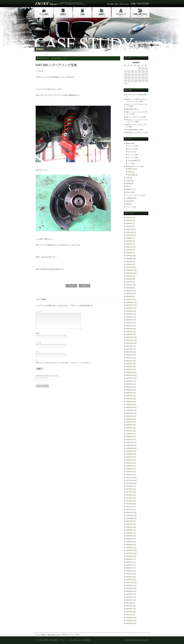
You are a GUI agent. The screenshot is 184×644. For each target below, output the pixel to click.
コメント (39, 312)
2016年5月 (129, 533)
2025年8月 (129, 241)
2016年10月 (130, 518)
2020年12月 (130, 372)
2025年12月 (130, 229)
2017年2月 (129, 507)
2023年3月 (129, 294)
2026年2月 (129, 224)
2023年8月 (129, 279)
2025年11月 (130, 232)
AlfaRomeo (131, 169)
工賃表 (51, 640)
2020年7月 (129, 387)
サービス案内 (39, 640)
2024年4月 (129, 259)
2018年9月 (129, 451)
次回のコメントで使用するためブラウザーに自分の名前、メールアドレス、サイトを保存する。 (63, 366)
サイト (38, 355)
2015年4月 (129, 571)
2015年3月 (129, 574)
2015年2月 (129, 577)
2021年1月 (129, 369)
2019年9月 (129, 416)
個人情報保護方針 (86, 640)
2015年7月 (129, 562)
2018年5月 (129, 463)
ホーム (38, 635)
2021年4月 (129, 361)
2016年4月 (129, 536)
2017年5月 (129, 498)
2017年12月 (130, 478)
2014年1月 (129, 615)
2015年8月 (129, 559)
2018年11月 (130, 445)
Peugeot (129, 184)
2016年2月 (129, 542)
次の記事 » (84, 286)
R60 (127, 186)
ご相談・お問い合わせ (74, 640)
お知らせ (129, 192)
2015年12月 (130, 548)
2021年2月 (129, 367)
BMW (128, 143)
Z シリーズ (131, 158)
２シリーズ (130, 207)
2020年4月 (129, 396)
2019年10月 (130, 413)
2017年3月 (129, 504)
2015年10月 (130, 553)
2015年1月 (129, 580)
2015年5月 (129, 568)
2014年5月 (129, 603)
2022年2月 (129, 332)
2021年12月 (130, 337)
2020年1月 (129, 405)
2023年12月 (130, 267)
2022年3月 (129, 329)
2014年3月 (129, 609)
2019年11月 (130, 410)
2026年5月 (129, 218)
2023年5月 (129, 288)
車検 (127, 204)
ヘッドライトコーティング (134, 195)
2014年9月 (129, 591)
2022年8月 (129, 314)
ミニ (129, 164)
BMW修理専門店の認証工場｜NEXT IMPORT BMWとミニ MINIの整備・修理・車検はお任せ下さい (73, 4)
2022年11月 (130, 305)
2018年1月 (129, 475)
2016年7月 (129, 527)
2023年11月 (130, 270)
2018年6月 (129, 460)
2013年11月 (130, 621)
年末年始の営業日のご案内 (134, 130)
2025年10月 (130, 235)
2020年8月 (129, 384)
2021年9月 (129, 346)
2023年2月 (129, 297)
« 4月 (126, 84)
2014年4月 (129, 606)
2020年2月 (129, 402)
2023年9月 (129, 276)
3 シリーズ (131, 149)
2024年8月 (129, 253)
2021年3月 (129, 364)
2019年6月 (129, 425)
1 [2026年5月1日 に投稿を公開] (139, 68)
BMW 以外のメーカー (60, 58)
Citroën (130, 172)
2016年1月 (129, 545)
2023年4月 (129, 291)
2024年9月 (129, 250)
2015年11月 (130, 550)
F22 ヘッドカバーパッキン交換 (136, 117)
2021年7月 (129, 352)
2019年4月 (129, 431)
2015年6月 (129, 565)
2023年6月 (129, 285)
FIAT (127, 178)
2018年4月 (129, 466)
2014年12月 (130, 583)
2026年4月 (129, 221)
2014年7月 (129, 597)
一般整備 (129, 198)
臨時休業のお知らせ (132, 109)
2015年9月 (129, 556)
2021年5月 (129, 358)
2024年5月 (129, 256)
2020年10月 (130, 378)
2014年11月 (130, 585)
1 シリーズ (131, 146)
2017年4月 (129, 501)
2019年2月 (129, 437)
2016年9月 (129, 521)
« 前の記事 (71, 286)
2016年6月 (129, 530)
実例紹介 (44, 635)
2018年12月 (130, 442)
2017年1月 (129, 510)
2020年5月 (129, 393)
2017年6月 (129, 495)
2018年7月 (129, 457)
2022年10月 (130, 308)
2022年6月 (129, 320)
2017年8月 (129, 489)
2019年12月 (130, 407)
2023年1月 (129, 299)
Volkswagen (132, 175)
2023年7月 (129, 282)
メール (38, 345)
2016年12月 (130, 513)
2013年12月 (130, 618)
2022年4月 (129, 326)
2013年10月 (130, 623)
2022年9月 (129, 311)
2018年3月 (129, 469)
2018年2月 (129, 472)
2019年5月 (129, 428)
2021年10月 (130, 343)
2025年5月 (129, 244)
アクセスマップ (63, 640)
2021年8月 (129, 349)
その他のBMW (132, 161)
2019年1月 (129, 440)
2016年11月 (130, 515)
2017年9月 (129, 486)
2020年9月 (129, 381)
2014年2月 (129, 612)
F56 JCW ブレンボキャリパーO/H (137, 133)
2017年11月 (130, 480)
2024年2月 (129, 262)
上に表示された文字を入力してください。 (48, 379)
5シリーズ (131, 152)
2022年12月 (130, 302)
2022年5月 (129, 323)
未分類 (128, 201)
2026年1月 (129, 226)
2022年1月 (129, 334)
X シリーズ (131, 155)
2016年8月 (129, 524)
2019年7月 (129, 422)
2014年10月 (130, 588)
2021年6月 (129, 355)
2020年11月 (130, 375)
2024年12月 (130, 247)
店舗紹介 (56, 640)
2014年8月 (129, 594)
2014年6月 (129, 600)
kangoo (128, 181)
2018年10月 (130, 448)
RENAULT (129, 189)
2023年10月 (130, 273)
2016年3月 (129, 539)
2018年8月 (129, 454)
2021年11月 (130, 340)
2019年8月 (129, 419)
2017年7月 (129, 492)
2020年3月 (129, 399)
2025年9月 (129, 238)
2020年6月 (129, 390)
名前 (38, 336)
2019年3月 (129, 434)
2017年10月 (130, 483)
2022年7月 (129, 317)
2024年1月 (129, 264)
